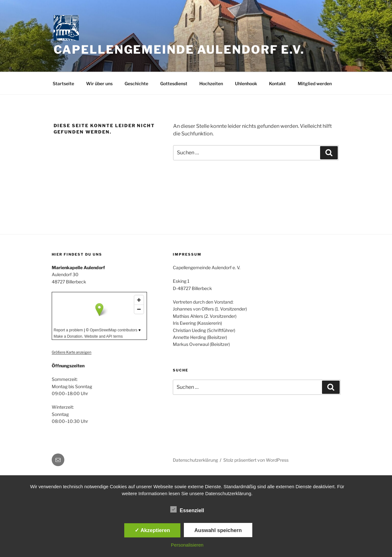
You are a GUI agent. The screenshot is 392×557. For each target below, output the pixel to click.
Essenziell (187, 509)
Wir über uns (99, 83)
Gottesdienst (174, 83)
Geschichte (136, 83)
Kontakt (277, 83)
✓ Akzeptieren (152, 530)
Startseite (63, 83)
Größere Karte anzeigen (72, 352)
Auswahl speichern (218, 530)
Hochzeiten (211, 83)
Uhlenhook (246, 83)
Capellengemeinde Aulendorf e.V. (179, 50)
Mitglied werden (315, 83)
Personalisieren (187, 545)
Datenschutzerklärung (195, 460)
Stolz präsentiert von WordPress (256, 460)
